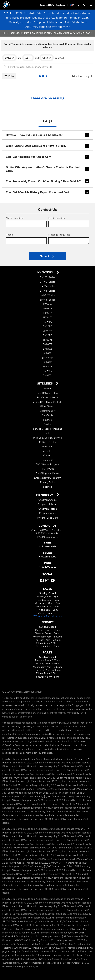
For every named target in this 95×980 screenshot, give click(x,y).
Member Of (45, 495)
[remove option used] (47, 58)
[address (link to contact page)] (79, 5)
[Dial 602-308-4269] (84, 5)
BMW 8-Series (47, 300)
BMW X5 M (47, 358)
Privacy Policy (48, 482)
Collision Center (48, 442)
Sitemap (47, 487)
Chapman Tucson (48, 509)
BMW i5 (48, 308)
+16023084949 (48, 567)
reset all (60, 58)
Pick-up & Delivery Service (47, 438)
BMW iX (47, 317)
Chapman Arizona (47, 504)
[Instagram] (47, 580)
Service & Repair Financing (48, 429)
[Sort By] (82, 76)
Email (57, 218)
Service (47, 424)
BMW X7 (48, 366)
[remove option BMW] (9, 58)
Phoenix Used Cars (48, 518)
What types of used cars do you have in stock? (47, 146)
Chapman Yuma (47, 513)
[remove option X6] (28, 58)
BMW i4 (47, 304)
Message (59, 235)
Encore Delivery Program (48, 478)
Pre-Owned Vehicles (47, 397)
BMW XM (48, 371)
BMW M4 (47, 331)
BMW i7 (47, 313)
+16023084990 (48, 557)
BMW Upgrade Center (47, 473)
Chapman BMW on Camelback (52, 5)
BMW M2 (48, 322)
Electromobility (47, 411)
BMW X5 (47, 353)
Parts (47, 433)
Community (48, 460)
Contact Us (47, 451)
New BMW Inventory (47, 393)
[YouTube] (53, 580)
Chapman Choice (47, 500)
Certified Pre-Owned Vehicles (47, 402)
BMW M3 (48, 326)
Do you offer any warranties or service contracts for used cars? (47, 169)
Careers (47, 455)
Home (4, 33)
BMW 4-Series (48, 286)
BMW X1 (48, 340)
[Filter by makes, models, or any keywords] (47, 67)
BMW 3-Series (47, 282)
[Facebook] (42, 580)
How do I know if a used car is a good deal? (47, 135)
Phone (9, 235)
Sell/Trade (48, 415)
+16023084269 (48, 546)
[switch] (91, 5)
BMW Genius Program (48, 464)
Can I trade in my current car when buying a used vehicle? (47, 181)
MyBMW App (48, 469)
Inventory (45, 272)
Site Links (45, 384)
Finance (47, 420)
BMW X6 (48, 362)
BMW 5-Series (47, 291)
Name (15, 218)
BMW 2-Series (47, 277)
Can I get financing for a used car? (47, 157)
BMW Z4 (47, 375)
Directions (47, 446)
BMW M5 (48, 335)
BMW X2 (47, 344)
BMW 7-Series (47, 295)
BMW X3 (47, 349)
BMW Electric (47, 406)
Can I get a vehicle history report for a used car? (47, 192)
